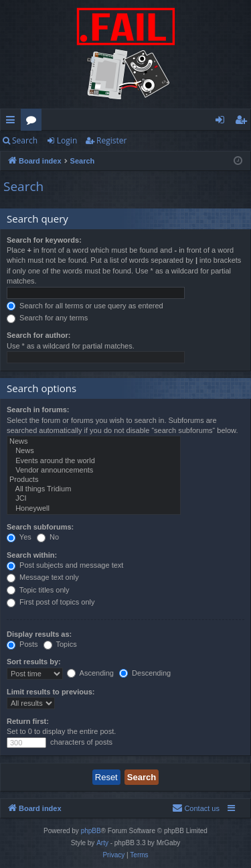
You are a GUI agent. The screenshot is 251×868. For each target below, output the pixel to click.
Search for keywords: (44, 240)
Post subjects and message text (65, 565)
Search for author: (38, 335)
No (48, 537)
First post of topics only (51, 602)
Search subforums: (40, 527)
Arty (102, 843)
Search (25, 140)
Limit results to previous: (51, 692)
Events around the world (94, 461)
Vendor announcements (94, 471)
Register (111, 140)
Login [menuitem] (223, 122)
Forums (34, 122)
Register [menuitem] (244, 122)
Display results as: (39, 634)
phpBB (91, 831)
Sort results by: (34, 662)
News (94, 442)
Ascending (90, 673)
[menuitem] (196, 808)
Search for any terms (47, 318)
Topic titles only (38, 590)
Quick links (13, 122)
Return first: (28, 721)
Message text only (43, 577)
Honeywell (94, 509)
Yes (19, 537)
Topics (60, 644)
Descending (145, 673)
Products (94, 480)
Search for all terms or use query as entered (85, 306)
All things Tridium (94, 489)
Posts (22, 644)
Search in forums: (38, 410)
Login (67, 140)
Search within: (32, 555)
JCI (94, 499)
